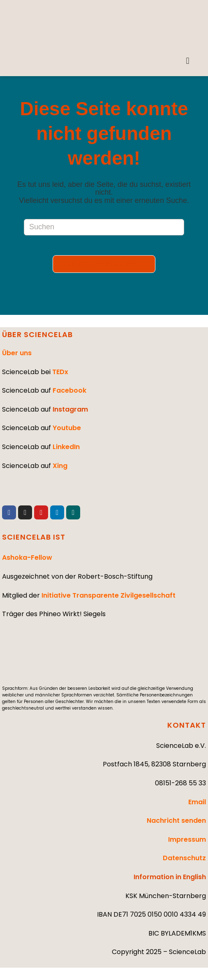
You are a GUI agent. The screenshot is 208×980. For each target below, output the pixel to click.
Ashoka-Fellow (27, 558)
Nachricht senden (176, 821)
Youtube (67, 428)
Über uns (17, 353)
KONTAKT (187, 725)
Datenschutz (184, 858)
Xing (60, 466)
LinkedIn (66, 447)
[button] (188, 61)
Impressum (187, 839)
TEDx (60, 372)
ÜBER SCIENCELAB (37, 334)
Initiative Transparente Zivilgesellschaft (109, 595)
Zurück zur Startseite (104, 269)
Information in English (170, 877)
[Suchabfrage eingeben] (104, 227)
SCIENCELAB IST (34, 537)
